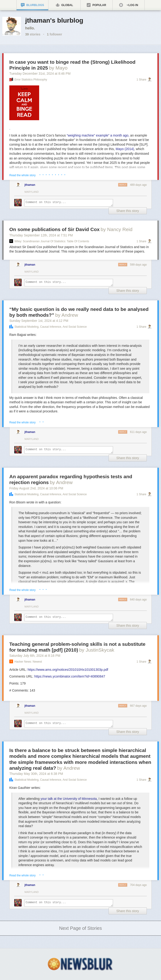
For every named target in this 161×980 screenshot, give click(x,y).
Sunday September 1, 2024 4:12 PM (39, 321)
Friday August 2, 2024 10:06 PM (36, 488)
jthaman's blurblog (54, 20)
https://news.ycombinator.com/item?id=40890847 (70, 676)
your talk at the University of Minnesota (69, 799)
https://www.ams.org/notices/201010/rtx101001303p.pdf (68, 670)
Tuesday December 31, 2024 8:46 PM (40, 74)
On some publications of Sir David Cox (54, 229)
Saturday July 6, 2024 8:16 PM (35, 656)
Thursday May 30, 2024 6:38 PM (36, 774)
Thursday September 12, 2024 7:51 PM (41, 235)
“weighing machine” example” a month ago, (98, 135)
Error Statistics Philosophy (31, 80)
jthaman (30, 185)
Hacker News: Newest (28, 662)
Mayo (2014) (125, 149)
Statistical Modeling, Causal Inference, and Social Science (51, 327)
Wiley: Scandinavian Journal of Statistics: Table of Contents (52, 241)
